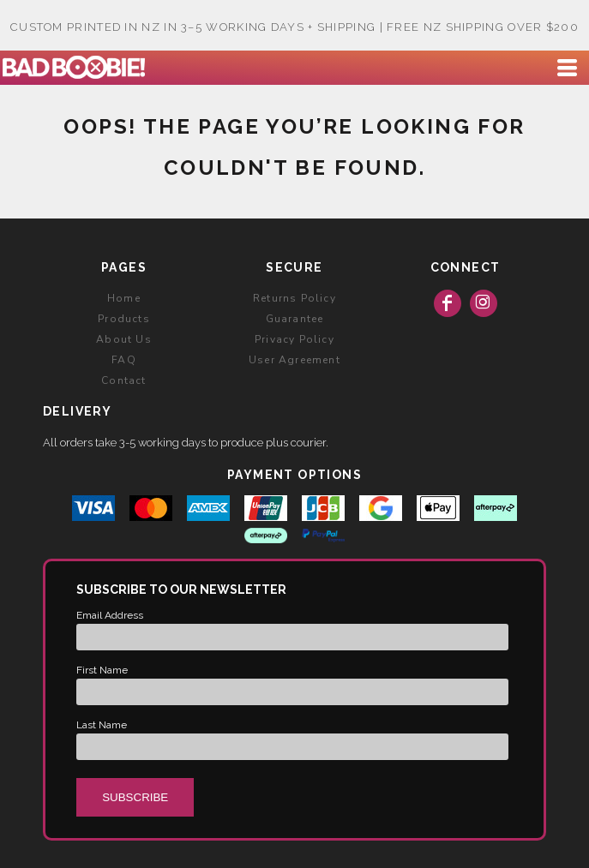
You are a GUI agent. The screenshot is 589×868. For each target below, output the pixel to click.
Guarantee (295, 319)
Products (124, 319)
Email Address (110, 615)
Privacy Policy (294, 339)
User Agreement (294, 360)
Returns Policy (294, 298)
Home (124, 298)
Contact (123, 380)
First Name (102, 670)
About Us (124, 339)
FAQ (124, 360)
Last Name (102, 725)
